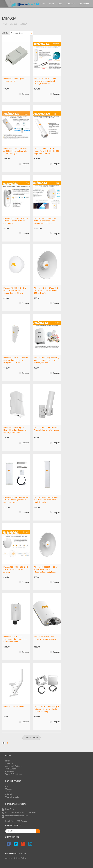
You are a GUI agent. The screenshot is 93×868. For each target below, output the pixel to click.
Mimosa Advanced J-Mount (14, 706)
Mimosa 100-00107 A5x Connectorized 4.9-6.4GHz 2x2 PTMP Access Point (15, 639)
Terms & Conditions (13, 774)
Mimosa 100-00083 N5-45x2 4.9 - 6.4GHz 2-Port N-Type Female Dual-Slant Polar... (16, 500)
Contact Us (84, 4)
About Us (70, 4)
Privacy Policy (20, 858)
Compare (26, 94)
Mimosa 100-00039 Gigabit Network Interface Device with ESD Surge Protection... (15, 430)
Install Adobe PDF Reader (16, 821)
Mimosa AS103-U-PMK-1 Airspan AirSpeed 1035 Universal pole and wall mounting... (47, 709)
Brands (14, 24)
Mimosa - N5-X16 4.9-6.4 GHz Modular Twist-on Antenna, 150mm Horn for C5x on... (15, 291)
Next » (35, 32)
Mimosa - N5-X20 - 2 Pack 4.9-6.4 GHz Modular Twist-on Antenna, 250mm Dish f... (47, 291)
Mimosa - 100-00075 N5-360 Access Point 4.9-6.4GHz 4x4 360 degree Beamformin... (46, 151)
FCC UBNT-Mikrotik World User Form (21, 812)
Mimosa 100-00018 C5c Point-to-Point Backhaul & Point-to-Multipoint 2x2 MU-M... (16, 360)
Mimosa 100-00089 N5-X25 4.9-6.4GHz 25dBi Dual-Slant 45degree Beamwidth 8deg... (46, 570)
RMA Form (10, 809)
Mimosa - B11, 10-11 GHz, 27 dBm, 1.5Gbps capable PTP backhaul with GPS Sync (45, 221)
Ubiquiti (8, 789)
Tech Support (11, 769)
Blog (60, 4)
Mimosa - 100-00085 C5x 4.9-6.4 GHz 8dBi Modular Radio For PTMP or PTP (16, 221)
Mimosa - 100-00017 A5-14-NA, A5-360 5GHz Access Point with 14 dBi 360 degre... (15, 151)
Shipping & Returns (13, 766)
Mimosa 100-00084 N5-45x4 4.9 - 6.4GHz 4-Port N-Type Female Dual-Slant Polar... (47, 500)
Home (51, 4)
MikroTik (9, 794)
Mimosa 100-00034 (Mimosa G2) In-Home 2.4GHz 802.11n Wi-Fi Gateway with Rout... (47, 360)
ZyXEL (8, 792)
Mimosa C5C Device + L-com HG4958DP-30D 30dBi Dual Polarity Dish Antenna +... (45, 81)
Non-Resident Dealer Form (16, 816)
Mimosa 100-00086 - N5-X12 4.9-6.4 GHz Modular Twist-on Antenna (16, 570)
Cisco (8, 786)
